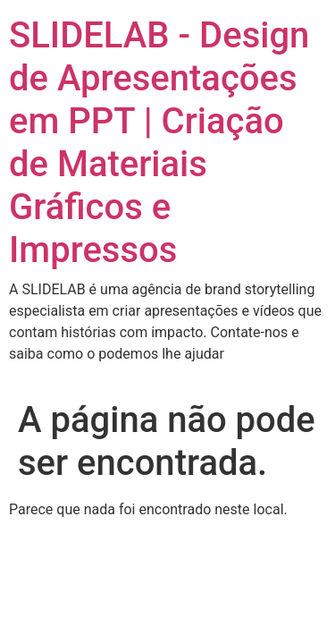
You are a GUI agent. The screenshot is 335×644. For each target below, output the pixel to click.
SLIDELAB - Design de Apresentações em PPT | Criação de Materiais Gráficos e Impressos (159, 143)
